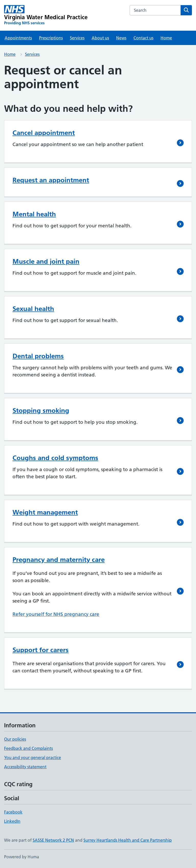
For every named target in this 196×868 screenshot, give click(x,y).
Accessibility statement (25, 767)
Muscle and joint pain (46, 261)
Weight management (45, 512)
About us (100, 38)
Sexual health (33, 309)
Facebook (13, 812)
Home (166, 38)
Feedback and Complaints (28, 748)
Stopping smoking (41, 410)
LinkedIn (12, 821)
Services (77, 38)
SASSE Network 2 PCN (53, 840)
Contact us (143, 38)
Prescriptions (51, 38)
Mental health (34, 214)
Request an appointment (51, 180)
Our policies (15, 739)
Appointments (18, 38)
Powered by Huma (22, 857)
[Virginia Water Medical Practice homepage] (46, 15)
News (121, 38)
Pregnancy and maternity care (59, 560)
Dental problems (38, 356)
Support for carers (41, 650)
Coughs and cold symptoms (55, 458)
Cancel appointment (44, 133)
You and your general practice (33, 758)
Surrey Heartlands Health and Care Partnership (128, 840)
